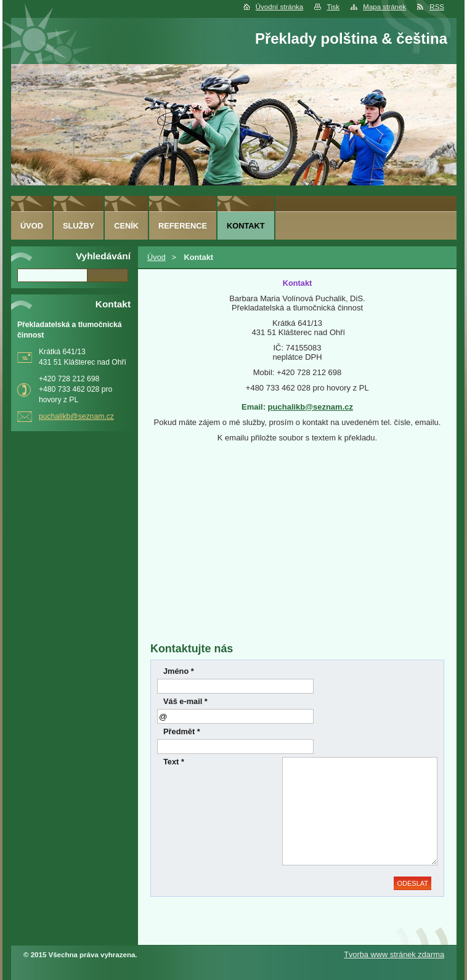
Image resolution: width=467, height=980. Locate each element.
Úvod (156, 257)
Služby (79, 226)
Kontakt (246, 226)
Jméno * (179, 671)
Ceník (126, 226)
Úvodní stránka (279, 7)
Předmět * (182, 731)
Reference (183, 226)
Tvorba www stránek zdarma (394, 954)
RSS (437, 7)
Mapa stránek (384, 7)
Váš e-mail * (185, 701)
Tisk (333, 7)
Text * (174, 762)
